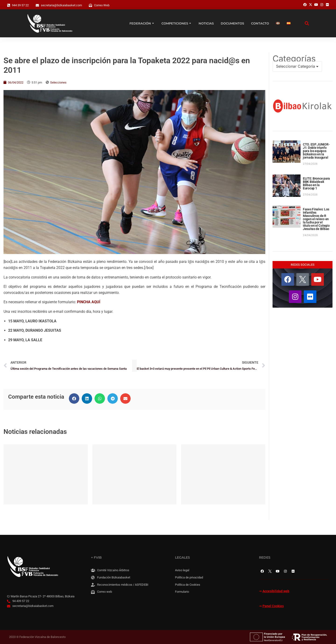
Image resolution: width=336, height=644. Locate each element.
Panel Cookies (273, 606)
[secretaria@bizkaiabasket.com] (37, 5)
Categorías (294, 59)
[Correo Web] (91, 5)
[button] (74, 399)
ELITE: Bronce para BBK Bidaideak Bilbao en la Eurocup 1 (316, 183)
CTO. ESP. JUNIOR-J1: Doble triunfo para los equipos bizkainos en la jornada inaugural (316, 151)
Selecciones (58, 82)
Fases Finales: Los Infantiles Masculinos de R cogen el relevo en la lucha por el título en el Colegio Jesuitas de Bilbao (316, 219)
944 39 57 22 (20, 5)
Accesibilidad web (276, 591)
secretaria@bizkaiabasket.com (61, 5)
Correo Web (102, 5)
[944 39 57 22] (9, 5)
